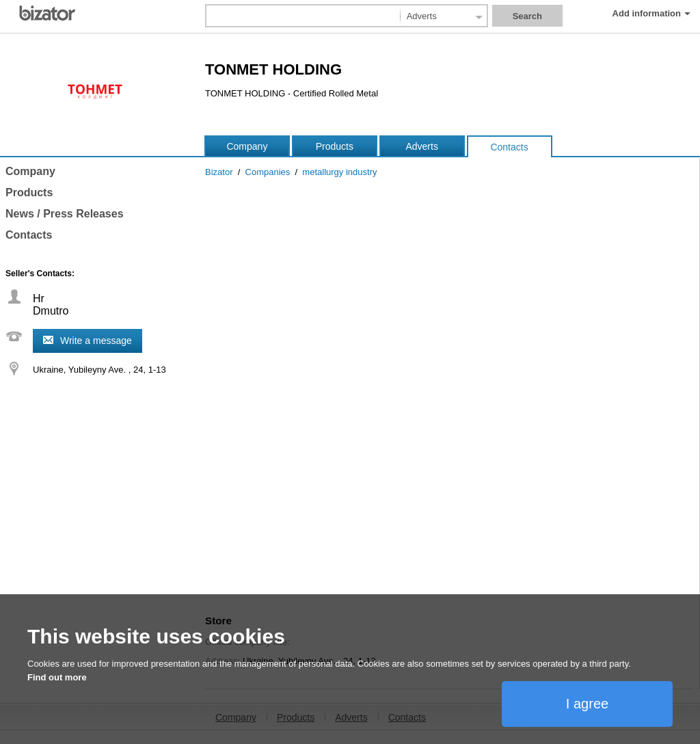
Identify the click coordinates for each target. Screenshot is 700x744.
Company (247, 146)
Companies (268, 172)
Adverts (421, 146)
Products (335, 146)
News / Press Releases (65, 214)
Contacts (509, 147)
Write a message (96, 341)
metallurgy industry (339, 172)
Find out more (57, 677)
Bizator (219, 172)
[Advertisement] (449, 509)
